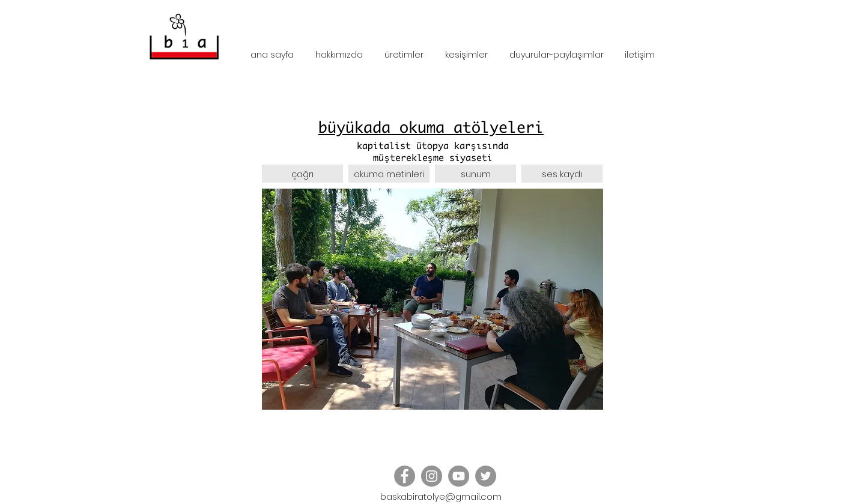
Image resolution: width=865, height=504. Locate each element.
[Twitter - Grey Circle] (486, 476)
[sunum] (475, 175)
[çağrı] (302, 175)
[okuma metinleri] (389, 175)
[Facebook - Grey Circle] (405, 476)
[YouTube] (459, 476)
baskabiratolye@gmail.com (441, 496)
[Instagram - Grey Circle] (432, 476)
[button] (562, 175)
